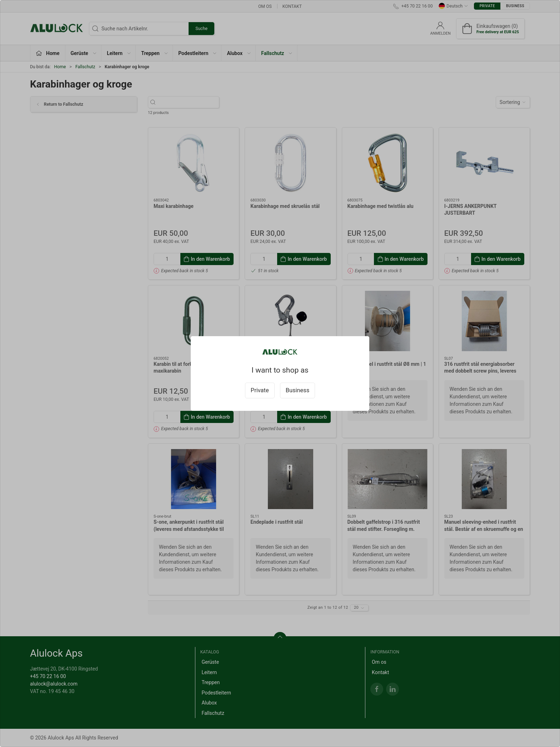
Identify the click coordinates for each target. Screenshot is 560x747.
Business (298, 390)
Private (260, 390)
